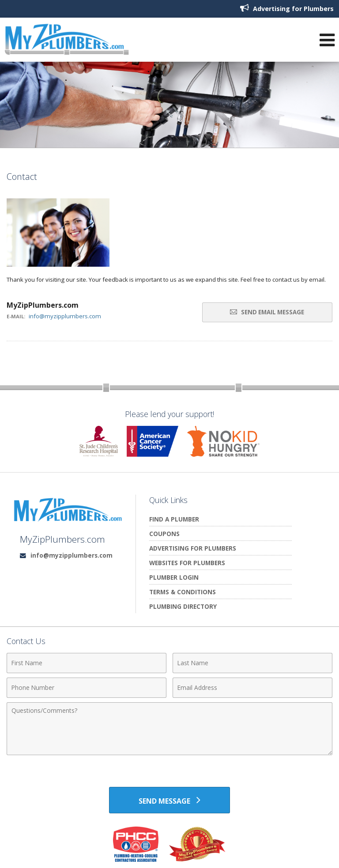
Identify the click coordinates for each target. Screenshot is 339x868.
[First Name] (87, 663)
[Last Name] (252, 663)
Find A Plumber (174, 519)
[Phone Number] (87, 688)
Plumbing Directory (183, 606)
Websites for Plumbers (187, 563)
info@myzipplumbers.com (65, 316)
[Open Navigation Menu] (327, 40)
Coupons (164, 534)
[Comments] (169, 729)
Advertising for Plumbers (287, 8)
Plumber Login (174, 577)
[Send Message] (169, 800)
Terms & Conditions (183, 592)
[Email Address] (252, 688)
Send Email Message (267, 312)
